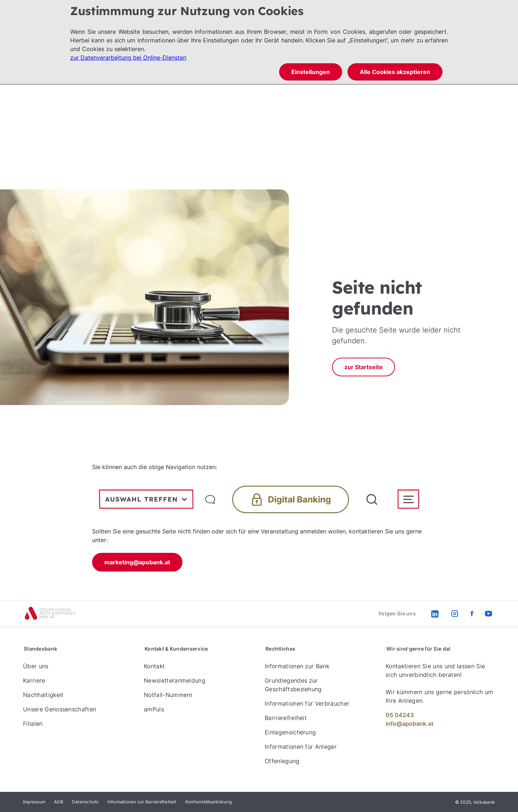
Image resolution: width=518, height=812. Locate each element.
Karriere (34, 680)
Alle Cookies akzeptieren (395, 72)
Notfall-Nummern (168, 695)
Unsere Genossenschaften (60, 709)
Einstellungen (311, 72)
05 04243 (400, 715)
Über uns (36, 666)
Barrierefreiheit (286, 718)
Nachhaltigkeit (43, 695)
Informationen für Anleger (301, 747)
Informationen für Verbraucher (307, 703)
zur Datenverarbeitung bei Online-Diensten (128, 58)
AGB (59, 802)
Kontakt (154, 666)
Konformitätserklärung (208, 802)
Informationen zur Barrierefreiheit (142, 802)
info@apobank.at (410, 724)
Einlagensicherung (290, 732)
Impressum (34, 802)
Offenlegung (282, 761)
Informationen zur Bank (297, 666)
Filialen (33, 724)
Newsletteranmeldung (175, 680)
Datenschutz (85, 802)
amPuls (154, 709)
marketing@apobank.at (137, 562)
